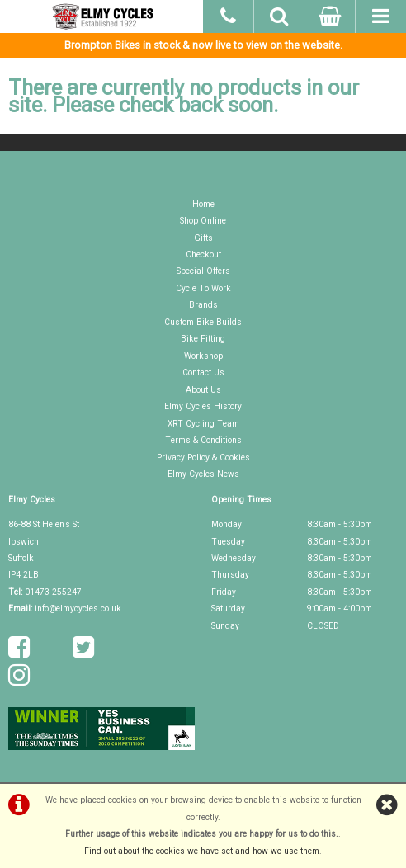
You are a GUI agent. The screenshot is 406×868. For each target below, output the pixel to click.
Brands (203, 305)
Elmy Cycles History (203, 406)
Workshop (203, 356)
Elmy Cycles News (203, 474)
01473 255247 (53, 592)
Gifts (203, 238)
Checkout (203, 255)
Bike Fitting (203, 339)
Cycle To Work (203, 288)
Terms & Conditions (203, 440)
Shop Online (203, 221)
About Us (203, 390)
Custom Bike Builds (203, 322)
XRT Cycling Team (203, 424)
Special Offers (203, 271)
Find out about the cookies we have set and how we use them (202, 851)
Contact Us (203, 373)
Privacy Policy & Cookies (203, 458)
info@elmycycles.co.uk (78, 609)
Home (203, 204)
